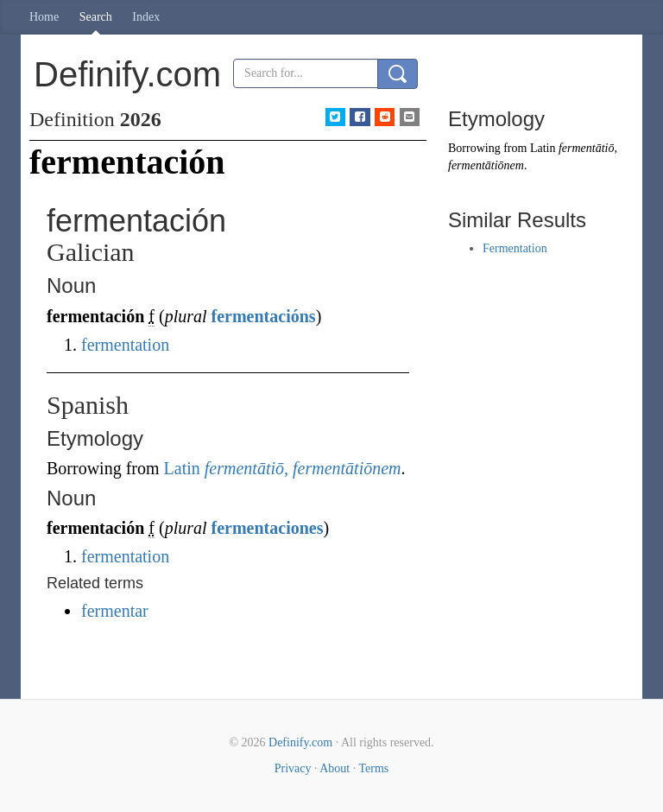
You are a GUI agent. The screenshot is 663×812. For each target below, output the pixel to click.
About (335, 768)
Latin (182, 468)
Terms (373, 768)
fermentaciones (268, 528)
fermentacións (264, 316)
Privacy (293, 768)
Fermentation (515, 248)
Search (96, 17)
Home (44, 17)
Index (146, 17)
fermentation (125, 345)
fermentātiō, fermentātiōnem (303, 468)
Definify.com (300, 742)
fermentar (115, 611)
